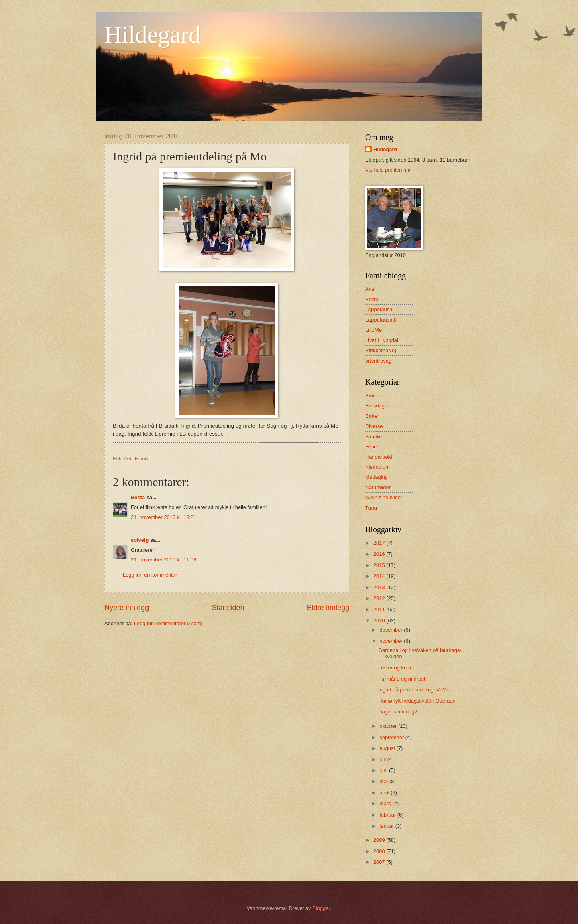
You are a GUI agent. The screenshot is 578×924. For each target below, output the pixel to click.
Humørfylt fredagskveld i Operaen (417, 701)
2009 (380, 840)
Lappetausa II (381, 320)
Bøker (372, 396)
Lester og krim (395, 668)
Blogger (321, 908)
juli (383, 759)
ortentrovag (378, 361)
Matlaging (377, 477)
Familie (143, 459)
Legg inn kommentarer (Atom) (168, 623)
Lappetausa (379, 309)
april (385, 793)
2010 (380, 621)
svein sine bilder (384, 497)
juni (384, 770)
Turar (371, 508)
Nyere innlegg (127, 608)
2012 (380, 598)
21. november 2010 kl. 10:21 (164, 517)
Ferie (371, 447)
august (388, 748)
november (392, 641)
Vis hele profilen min (389, 170)
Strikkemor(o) (381, 350)
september (392, 737)
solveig (140, 540)
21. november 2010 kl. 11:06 (164, 560)
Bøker (372, 416)
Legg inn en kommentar (150, 575)
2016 (380, 554)
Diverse (374, 426)
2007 (380, 862)
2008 (380, 851)
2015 (380, 565)
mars (386, 803)
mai (384, 781)
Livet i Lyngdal (382, 340)
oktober (389, 726)
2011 (380, 609)
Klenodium (378, 467)
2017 (380, 543)
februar (388, 815)
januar (387, 826)
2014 (380, 576)
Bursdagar (377, 406)
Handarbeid (379, 457)
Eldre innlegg (328, 608)
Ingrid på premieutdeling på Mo (414, 690)
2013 (380, 587)
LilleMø (374, 330)
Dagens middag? (398, 712)
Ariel (370, 289)
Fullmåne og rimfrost (402, 679)
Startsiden (228, 608)
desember (392, 630)
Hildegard (153, 34)
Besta (138, 497)
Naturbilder (378, 487)
